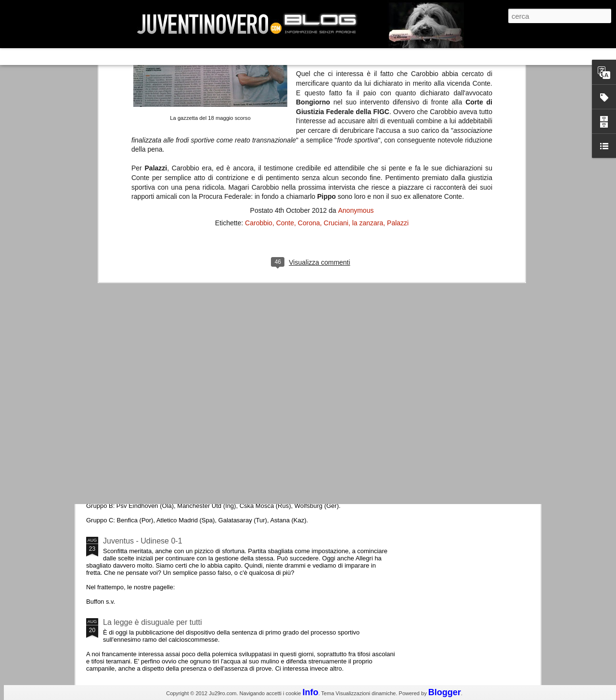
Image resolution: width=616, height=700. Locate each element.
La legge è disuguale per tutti (152, 622)
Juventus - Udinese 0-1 (143, 541)
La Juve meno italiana (141, 365)
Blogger (445, 692)
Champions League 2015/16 (151, 460)
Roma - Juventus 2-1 (139, 418)
